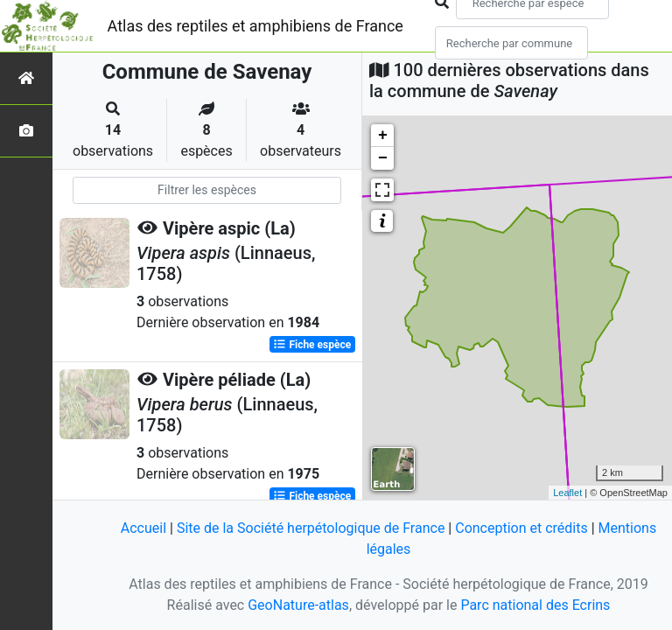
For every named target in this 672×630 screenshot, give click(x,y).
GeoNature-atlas (298, 605)
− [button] (383, 158)
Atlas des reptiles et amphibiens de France (255, 26)
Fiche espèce (312, 345)
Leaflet (567, 493)
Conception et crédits (521, 528)
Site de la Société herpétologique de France (311, 528)
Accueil (143, 528)
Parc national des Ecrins (535, 605)
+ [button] (383, 136)
